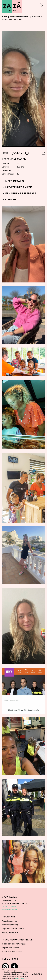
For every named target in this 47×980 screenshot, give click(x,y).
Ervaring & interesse (19, 193)
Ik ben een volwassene (12, 951)
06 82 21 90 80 (9, 906)
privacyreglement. (22, 978)
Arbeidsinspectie (9, 921)
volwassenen (16, 20)
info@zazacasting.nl (11, 909)
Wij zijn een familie (10, 948)
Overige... (10, 199)
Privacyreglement (10, 932)
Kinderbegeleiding (10, 925)
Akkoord (37, 974)
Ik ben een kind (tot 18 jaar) (14, 944)
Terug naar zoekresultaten (15, 17)
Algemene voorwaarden (13, 928)
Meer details (13, 181)
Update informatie (17, 187)
